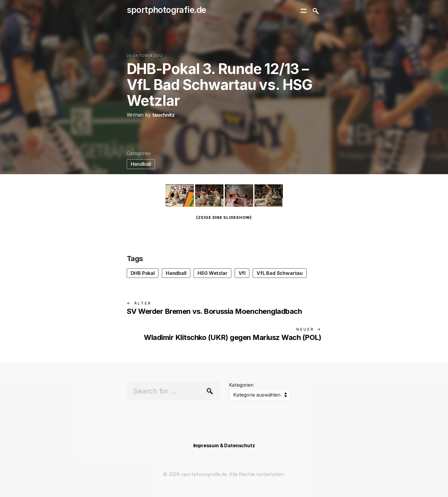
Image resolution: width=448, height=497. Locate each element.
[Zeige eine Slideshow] (224, 217)
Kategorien (241, 385)
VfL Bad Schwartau (280, 273)
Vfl (242, 273)
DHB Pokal (143, 273)
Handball (141, 164)
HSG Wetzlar (212, 273)
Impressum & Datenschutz (224, 445)
